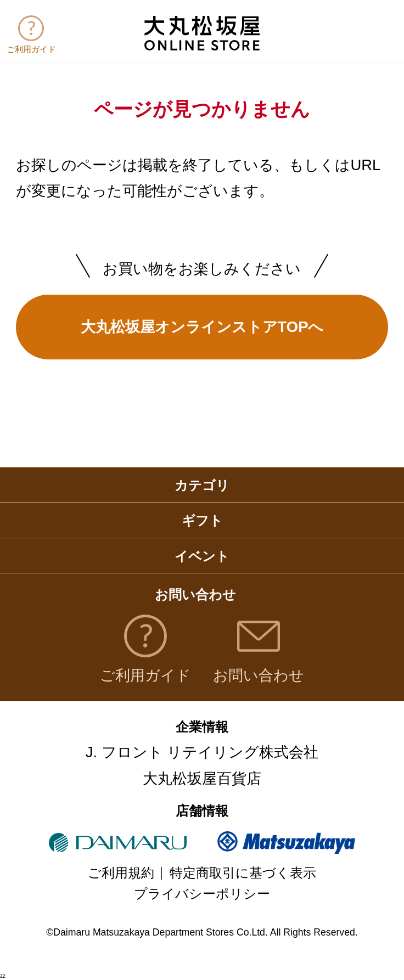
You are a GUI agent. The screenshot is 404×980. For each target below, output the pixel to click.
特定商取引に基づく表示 (243, 873)
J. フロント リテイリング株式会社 (202, 752)
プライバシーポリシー (202, 894)
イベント (202, 556)
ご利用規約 (121, 873)
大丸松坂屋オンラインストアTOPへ (202, 327)
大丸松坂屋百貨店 (202, 778)
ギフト (202, 521)
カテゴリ (202, 486)
